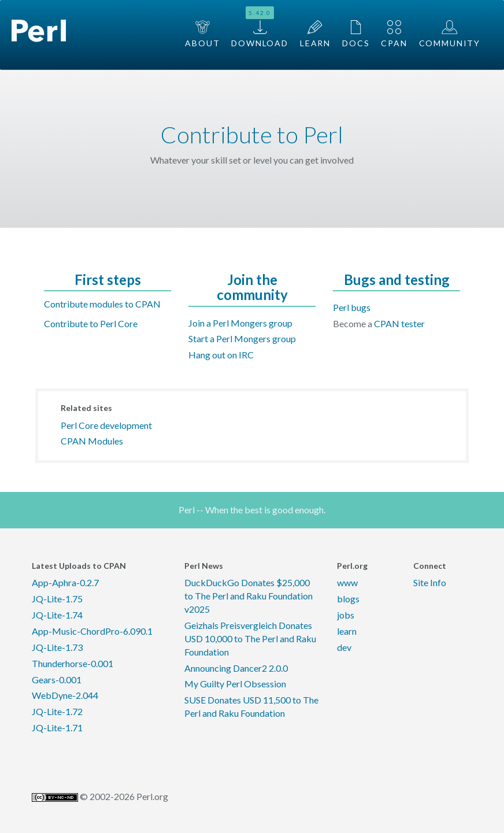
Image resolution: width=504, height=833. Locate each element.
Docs (356, 34)
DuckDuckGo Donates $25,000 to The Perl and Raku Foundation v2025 (249, 596)
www (347, 582)
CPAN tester (399, 323)
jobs (346, 615)
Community (450, 34)
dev (344, 647)
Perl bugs (352, 307)
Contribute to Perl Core (91, 323)
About (202, 34)
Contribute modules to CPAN (102, 304)
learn (347, 631)
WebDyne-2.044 (65, 695)
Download (260, 27)
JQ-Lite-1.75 (57, 599)
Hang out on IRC (221, 355)
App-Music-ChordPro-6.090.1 (92, 631)
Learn (315, 34)
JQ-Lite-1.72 (57, 711)
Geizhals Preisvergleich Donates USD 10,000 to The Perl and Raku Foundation (250, 638)
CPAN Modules (92, 441)
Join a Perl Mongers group (240, 323)
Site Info (430, 582)
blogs (348, 599)
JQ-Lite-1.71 (57, 728)
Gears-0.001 (57, 680)
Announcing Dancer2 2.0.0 (236, 668)
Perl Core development (106, 425)
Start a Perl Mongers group (242, 338)
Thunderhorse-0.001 (73, 663)
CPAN (394, 34)
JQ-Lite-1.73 (57, 647)
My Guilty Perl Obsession (235, 684)
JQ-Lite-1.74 (57, 615)
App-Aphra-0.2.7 (65, 582)
